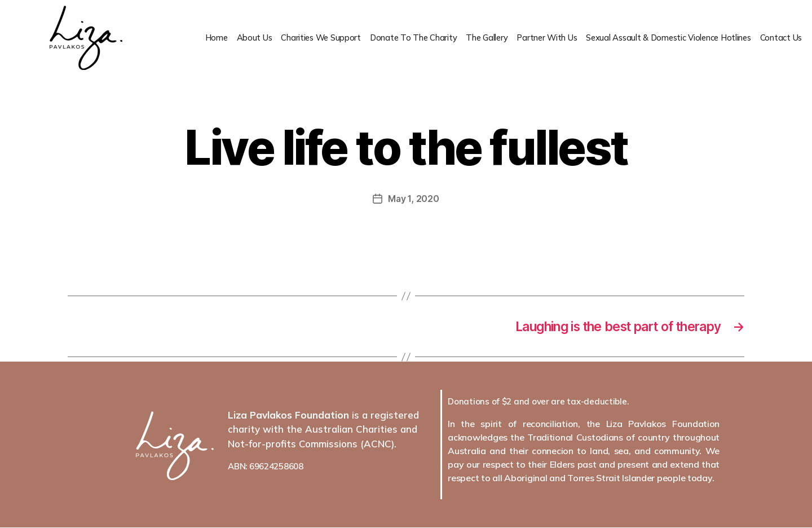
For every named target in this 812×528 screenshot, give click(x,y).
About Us (244, 38)
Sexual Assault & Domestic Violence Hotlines (666, 38)
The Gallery (480, 38)
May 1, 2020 (413, 199)
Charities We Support (311, 38)
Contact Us (781, 38)
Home (205, 38)
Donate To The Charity (405, 38)
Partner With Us (542, 38)
